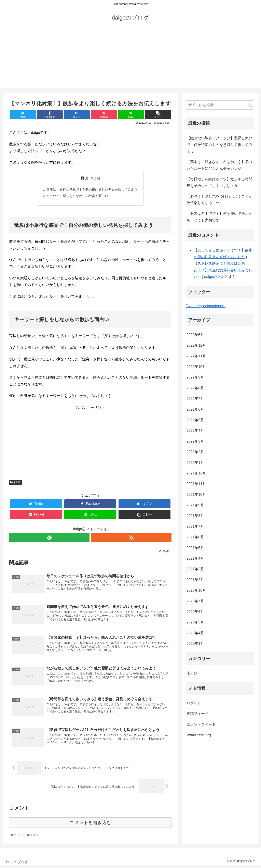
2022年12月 (196, 345)
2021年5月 (195, 548)
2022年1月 (195, 463)
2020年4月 (195, 633)
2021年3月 (195, 569)
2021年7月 (195, 526)
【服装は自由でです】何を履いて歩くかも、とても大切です (219, 217)
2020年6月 (195, 612)
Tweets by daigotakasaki (206, 306)
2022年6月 (195, 409)
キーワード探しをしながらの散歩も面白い (77, 196)
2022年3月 (195, 441)
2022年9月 (195, 377)
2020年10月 (196, 590)
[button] (250, 105)
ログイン (194, 703)
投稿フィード (197, 714)
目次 (84, 178)
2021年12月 (196, 473)
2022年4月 (195, 431)
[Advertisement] (130, 59)
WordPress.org (199, 735)
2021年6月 (195, 537)
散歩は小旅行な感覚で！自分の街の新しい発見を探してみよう (92, 190)
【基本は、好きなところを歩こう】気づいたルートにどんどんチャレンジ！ (219, 165)
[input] (220, 105)
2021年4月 (195, 558)
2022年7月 (195, 399)
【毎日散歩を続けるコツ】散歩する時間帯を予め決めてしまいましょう (219, 182)
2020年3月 (195, 644)
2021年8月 (195, 516)
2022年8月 (195, 388)
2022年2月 (195, 452)
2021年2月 (195, 580)
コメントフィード (201, 724)
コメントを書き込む (90, 825)
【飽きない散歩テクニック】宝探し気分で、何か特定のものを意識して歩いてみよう (219, 145)
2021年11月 (196, 484)
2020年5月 (195, 622)
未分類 (15, 483)
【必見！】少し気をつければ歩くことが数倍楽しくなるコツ (219, 200)
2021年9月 (195, 505)
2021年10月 (196, 495)
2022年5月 (195, 420)
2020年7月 (195, 601)
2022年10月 (196, 367)
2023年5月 (195, 335)
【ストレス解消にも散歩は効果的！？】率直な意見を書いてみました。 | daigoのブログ (223, 270)
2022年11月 (196, 356)
